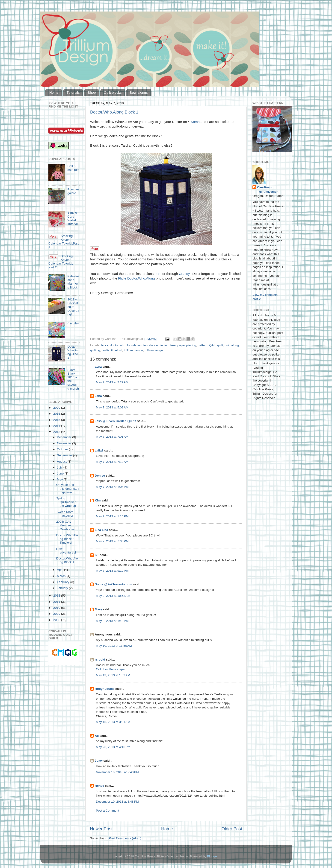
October (63, 449)
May (60, 479)
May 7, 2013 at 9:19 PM (112, 571)
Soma (195, 122)
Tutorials (73, 92)
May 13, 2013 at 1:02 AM (113, 675)
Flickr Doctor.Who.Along (136, 278)
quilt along (232, 345)
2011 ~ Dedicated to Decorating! (73, 307)
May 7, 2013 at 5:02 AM (112, 407)
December (65, 437)
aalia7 (99, 450)
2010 (57, 608)
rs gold (100, 660)
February (64, 582)
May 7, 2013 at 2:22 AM (112, 382)
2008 (57, 620)
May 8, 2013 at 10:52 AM (113, 596)
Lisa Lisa (101, 530)
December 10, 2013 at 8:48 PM (117, 802)
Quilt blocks (113, 92)
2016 (57, 414)
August (62, 462)
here (158, 274)
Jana (98, 396)
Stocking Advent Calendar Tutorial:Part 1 (64, 242)
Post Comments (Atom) (125, 838)
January (63, 588)
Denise (100, 476)
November (65, 443)
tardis (105, 350)
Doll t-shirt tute (73, 168)
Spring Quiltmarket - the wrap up (67, 502)
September (65, 455)
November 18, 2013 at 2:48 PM (117, 772)
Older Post (232, 829)
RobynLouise (105, 689)
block (105, 345)
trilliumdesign (154, 350)
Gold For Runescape (110, 669)
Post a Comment (108, 811)
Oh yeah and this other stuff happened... (68, 488)
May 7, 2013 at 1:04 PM (112, 487)
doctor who (118, 345)
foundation (134, 345)
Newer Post (101, 829)
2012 (57, 596)
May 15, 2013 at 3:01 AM (113, 722)
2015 (57, 420)
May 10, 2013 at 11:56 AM (114, 646)
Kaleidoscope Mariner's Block (73, 282)
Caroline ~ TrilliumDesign (268, 189)
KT (97, 555)
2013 (57, 432)
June (61, 473)
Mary (98, 609)
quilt (220, 345)
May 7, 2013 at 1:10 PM (112, 516)
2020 (57, 408)
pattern (203, 345)
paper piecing (187, 345)
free (173, 345)
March (62, 576)
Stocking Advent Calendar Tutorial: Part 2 (61, 262)
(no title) (73, 323)
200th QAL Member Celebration (66, 525)
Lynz (98, 367)
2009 (57, 614)
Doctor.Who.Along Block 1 (114, 112)
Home (54, 92)
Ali (97, 736)
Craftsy (184, 274)
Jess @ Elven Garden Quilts (116, 421)
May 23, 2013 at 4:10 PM (113, 747)
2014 (57, 426)
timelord (117, 350)
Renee (99, 786)
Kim (98, 500)
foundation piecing (156, 345)
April (61, 570)
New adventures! (66, 551)
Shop (92, 92)
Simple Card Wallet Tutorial (73, 218)
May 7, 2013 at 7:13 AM (112, 462)
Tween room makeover (65, 514)
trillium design (133, 350)
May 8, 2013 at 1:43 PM (112, 621)
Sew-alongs (139, 92)
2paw (99, 761)
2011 (57, 602)
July (60, 467)
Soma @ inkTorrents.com (113, 584)
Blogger (212, 856)
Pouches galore (73, 191)
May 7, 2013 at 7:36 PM (112, 541)
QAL (212, 345)
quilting (95, 350)
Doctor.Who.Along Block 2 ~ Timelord (67, 539)
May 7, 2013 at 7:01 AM (112, 437)
